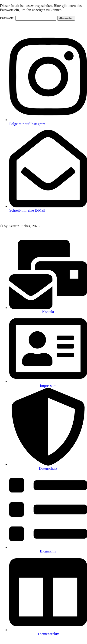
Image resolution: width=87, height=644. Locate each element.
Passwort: (28, 18)
